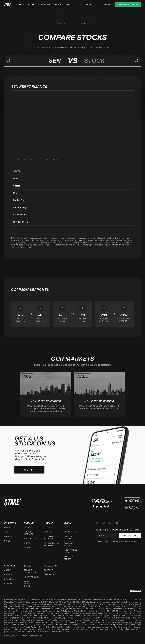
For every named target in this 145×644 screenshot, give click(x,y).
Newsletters (71, 532)
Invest (20, 5)
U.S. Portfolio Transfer (51, 538)
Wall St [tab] (62, 24)
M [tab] (25, 160)
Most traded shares (71, 551)
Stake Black (30, 539)
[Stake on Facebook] (110, 523)
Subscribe (130, 536)
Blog (66, 527)
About (80, 5)
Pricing (57, 5)
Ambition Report (68, 558)
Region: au (135, 591)
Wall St (8, 536)
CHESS (27, 543)
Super (31, 5)
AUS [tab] (83, 24)
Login (107, 5)
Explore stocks (68, 538)
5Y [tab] (47, 160)
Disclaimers (51, 625)
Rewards (29, 548)
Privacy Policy (32, 577)
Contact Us (50, 575)
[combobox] (37, 61)
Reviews (8, 584)
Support (90, 5)
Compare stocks (68, 544)
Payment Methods (29, 533)
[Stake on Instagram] (97, 523)
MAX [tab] (56, 160)
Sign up (29, 470)
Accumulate (44, 5)
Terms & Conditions (30, 571)
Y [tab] (40, 160)
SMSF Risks (62, 611)
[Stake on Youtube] (117, 523)
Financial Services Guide (29, 584)
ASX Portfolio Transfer (51, 544)
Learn (69, 5)
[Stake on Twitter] (104, 523)
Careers (9, 575)
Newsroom (10, 579)
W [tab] (19, 160)
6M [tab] (33, 160)
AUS (6, 532)
